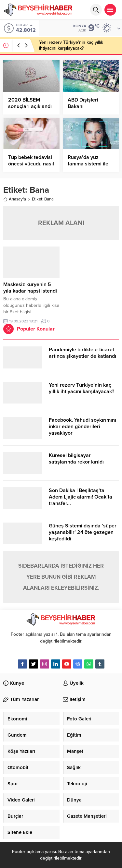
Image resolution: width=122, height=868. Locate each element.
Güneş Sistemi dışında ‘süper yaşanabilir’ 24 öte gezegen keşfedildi (83, 532)
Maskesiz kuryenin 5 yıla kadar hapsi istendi (30, 288)
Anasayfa (15, 199)
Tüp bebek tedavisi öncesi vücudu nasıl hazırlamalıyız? (31, 164)
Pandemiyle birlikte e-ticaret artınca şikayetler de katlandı (82, 353)
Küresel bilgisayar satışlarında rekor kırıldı (76, 459)
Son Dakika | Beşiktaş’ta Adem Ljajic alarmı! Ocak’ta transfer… (81, 497)
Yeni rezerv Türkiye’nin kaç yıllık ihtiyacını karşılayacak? (71, 45)
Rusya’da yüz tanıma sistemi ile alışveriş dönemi (88, 164)
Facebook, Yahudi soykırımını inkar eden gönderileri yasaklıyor (82, 427)
